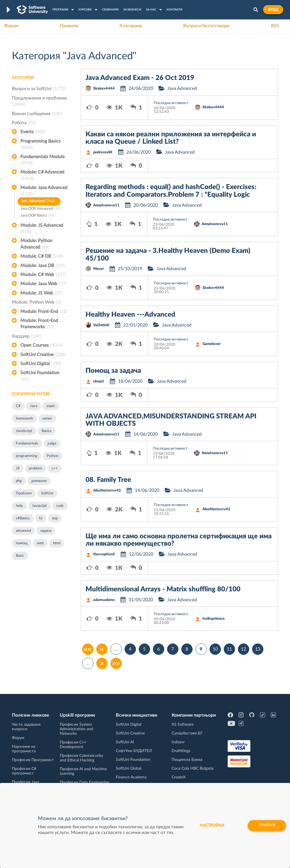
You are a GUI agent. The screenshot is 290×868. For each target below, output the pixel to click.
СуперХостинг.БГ (187, 733)
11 (229, 649)
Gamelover (212, 344)
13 (258, 649)
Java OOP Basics (38, 216)
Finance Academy (131, 777)
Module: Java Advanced (44, 191)
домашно (39, 481)
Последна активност (171, 103)
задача (46, 531)
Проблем (24, 493)
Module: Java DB (43, 266)
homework (24, 419)
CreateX (179, 777)
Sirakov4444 (104, 89)
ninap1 (99, 381)
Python (53, 456)
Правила (69, 26)
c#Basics (23, 518)
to (41, 518)
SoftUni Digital (41, 364)
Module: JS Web (41, 293)
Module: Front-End (44, 312)
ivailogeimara (214, 619)
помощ (22, 543)
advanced (23, 531)
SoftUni (47, 493)
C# (18, 406)
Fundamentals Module (42, 160)
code (60, 506)
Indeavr (178, 742)
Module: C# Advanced (42, 176)
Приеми (265, 825)
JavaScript (24, 431)
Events (33, 132)
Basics (47, 431)
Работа (24, 123)
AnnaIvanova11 (106, 205)
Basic (20, 556)
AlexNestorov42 (107, 491)
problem (36, 468)
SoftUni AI (125, 742)
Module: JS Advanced (42, 229)
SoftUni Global (129, 769)
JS (18, 468)
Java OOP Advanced (40, 209)
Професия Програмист (33, 760)
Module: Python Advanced (36, 244)
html (57, 543)
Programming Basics (40, 145)
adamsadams (104, 600)
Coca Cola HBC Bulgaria (193, 769)
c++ (55, 468)
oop (55, 518)
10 (215, 649)
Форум (11, 26)
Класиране (131, 26)
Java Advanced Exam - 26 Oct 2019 (140, 78)
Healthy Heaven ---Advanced (130, 315)
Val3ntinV (101, 325)
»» (116, 663)
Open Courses (42, 345)
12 (244, 649)
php (19, 481)
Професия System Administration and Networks (76, 729)
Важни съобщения (37, 114)
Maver (99, 269)
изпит (47, 419)
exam (51, 406)
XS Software (183, 725)
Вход (273, 10)
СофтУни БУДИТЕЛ (134, 751)
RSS (275, 26)
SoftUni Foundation (40, 376)
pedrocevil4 (103, 152)
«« (88, 649)
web (40, 543)
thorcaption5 (104, 554)
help (19, 506)
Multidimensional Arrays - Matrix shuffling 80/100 (163, 589)
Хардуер (26, 336)
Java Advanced (38, 201)
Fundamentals (27, 443)
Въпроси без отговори (206, 26)
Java (34, 406)
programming (27, 456)
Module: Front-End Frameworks (39, 324)
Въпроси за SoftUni (39, 89)
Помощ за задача (113, 371)
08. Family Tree (108, 480)
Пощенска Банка (187, 760)
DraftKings (181, 751)
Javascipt (39, 506)
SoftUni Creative (43, 355)
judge (52, 443)
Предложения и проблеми (39, 102)
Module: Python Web (36, 302)
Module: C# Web (43, 275)
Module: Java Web (43, 284)
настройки (209, 825)
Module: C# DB (41, 256)
